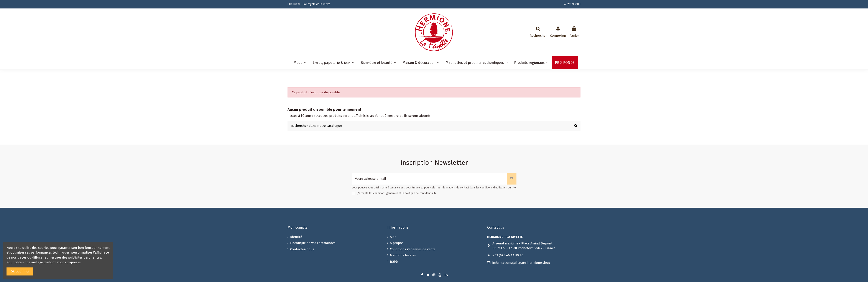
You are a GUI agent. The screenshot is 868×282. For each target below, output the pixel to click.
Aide (393, 237)
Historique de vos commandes (313, 243)
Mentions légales (403, 255)
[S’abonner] (512, 179)
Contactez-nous (302, 249)
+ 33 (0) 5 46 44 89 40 (508, 255)
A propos (397, 243)
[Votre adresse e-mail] (429, 179)
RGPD (394, 262)
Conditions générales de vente (413, 249)
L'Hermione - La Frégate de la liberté (309, 4)
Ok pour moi (20, 271)
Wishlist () (572, 4)
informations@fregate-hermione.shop (521, 263)
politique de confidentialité (421, 193)
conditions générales (386, 193)
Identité (296, 237)
